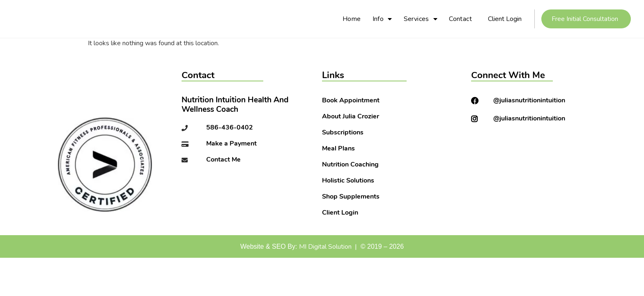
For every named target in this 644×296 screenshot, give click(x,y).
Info (382, 19)
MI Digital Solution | (328, 247)
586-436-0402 (230, 128)
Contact (460, 19)
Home (352, 19)
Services (421, 19)
